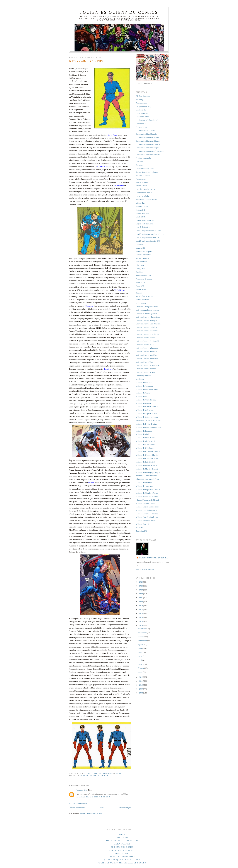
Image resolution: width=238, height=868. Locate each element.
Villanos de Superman (144, 486)
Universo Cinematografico (146, 313)
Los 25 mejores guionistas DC (148, 241)
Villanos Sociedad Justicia (146, 521)
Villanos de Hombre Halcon (147, 459)
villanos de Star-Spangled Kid (148, 479)
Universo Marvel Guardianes (147, 334)
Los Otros (140, 244)
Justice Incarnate (142, 213)
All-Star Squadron (143, 96)
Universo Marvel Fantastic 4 (147, 331)
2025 (141, 582)
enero (141, 672)
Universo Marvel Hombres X (147, 341)
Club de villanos (142, 117)
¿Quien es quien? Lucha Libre (122, 860)
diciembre (142, 629)
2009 (141, 689)
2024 (141, 586)
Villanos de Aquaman (144, 386)
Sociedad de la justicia (145, 296)
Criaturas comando (143, 158)
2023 (141, 590)
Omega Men (141, 269)
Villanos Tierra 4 (142, 524)
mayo (141, 656)
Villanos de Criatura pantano (147, 417)
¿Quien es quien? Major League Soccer (122, 863)
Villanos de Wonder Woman (147, 493)
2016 (141, 613)
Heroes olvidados (143, 196)
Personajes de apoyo (144, 279)
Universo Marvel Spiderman (147, 358)
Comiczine (122, 837)
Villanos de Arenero (144, 393)
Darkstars (139, 165)
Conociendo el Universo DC (122, 841)
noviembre (143, 633)
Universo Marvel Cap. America (148, 324)
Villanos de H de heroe (145, 448)
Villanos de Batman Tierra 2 (147, 407)
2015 (141, 617)
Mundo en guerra (143, 258)
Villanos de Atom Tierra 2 (146, 400)
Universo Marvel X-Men (145, 372)
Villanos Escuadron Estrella (147, 496)
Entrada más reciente (77, 808)
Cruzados (139, 162)
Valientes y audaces (143, 376)
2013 (141, 625)
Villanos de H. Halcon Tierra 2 (148, 452)
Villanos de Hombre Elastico (147, 455)
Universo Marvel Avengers (146, 320)
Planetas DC (141, 282)
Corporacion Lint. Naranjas (147, 134)
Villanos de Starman (144, 483)
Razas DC (140, 286)
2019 (141, 606)
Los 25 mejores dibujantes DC (148, 238)
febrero (141, 668)
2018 (141, 609)
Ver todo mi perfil (145, 570)
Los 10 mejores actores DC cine (148, 231)
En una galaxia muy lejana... (147, 172)
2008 (141, 693)
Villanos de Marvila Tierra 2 (147, 469)
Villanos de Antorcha (144, 382)
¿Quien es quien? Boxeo (122, 856)
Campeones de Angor (144, 106)
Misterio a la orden (143, 255)
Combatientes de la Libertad (147, 120)
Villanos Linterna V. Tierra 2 (147, 514)
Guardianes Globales (144, 193)
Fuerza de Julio (142, 182)
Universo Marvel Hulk (145, 345)
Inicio (102, 808)
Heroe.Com (122, 853)
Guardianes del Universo (145, 189)
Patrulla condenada (143, 275)
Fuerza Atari (141, 179)
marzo (141, 664)
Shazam (139, 293)
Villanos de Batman (143, 403)
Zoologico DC (141, 531)
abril (140, 660)
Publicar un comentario (78, 803)
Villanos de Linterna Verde (146, 465)
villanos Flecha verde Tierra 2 (147, 500)
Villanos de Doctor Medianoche (148, 427)
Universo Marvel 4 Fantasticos (148, 317)
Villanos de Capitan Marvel (147, 414)
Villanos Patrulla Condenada (147, 517)
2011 (141, 681)
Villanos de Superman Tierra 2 (148, 489)
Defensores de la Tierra (145, 169)
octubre (141, 637)
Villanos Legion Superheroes (147, 507)
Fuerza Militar (141, 186)
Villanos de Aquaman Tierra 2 (148, 389)
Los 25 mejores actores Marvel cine (150, 234)
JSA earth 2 (140, 210)
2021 (141, 598)
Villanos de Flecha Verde (146, 441)
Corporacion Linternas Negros (148, 144)
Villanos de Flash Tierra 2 (146, 438)
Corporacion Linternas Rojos (147, 148)
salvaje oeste (141, 289)
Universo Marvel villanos (146, 369)
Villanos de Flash (143, 434)
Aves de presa (141, 103)
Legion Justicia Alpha (144, 224)
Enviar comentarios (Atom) (91, 813)
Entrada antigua (125, 808)
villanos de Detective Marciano (148, 420)
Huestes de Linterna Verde (146, 199)
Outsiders (139, 272)
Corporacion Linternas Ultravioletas (150, 151)
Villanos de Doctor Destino (146, 424)
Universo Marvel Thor (145, 362)
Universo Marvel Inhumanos (147, 348)
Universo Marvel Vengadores (147, 365)
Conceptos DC (141, 124)
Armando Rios (82, 790)
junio (140, 652)
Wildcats (139, 528)
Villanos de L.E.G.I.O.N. (146, 462)
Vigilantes (140, 379)
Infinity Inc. (140, 203)
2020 (141, 602)
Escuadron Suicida (143, 175)
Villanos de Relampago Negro (148, 472)
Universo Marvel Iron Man (146, 355)
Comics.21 (122, 834)
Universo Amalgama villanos (147, 310)
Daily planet (122, 844)
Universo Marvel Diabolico (147, 327)
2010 (141, 685)
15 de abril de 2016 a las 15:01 (94, 797)
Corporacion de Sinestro (145, 130)
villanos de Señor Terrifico (146, 476)
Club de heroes (142, 113)
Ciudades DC (141, 110)
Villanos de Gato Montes (146, 445)
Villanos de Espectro (144, 431)
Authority (140, 99)
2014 (141, 621)
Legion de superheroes (145, 220)
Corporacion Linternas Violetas (148, 155)
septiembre (143, 640)
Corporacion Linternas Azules (148, 137)
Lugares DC (140, 248)
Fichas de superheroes (122, 850)
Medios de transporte (144, 251)
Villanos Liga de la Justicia (146, 510)
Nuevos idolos (141, 262)
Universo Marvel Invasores (94, 776)
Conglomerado (142, 127)
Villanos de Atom (143, 396)
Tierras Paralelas (142, 300)
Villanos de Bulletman (144, 410)
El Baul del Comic (122, 847)
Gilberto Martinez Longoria (153, 558)
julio (140, 648)
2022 (141, 594)
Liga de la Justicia (143, 227)
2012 (141, 677)
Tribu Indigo (141, 303)
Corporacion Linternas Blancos (148, 141)
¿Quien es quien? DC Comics (119, 12)
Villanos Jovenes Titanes (145, 503)
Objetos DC (140, 265)
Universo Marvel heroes (145, 338)
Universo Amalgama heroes (147, 307)
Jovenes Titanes (142, 206)
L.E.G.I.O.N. (141, 217)
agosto (141, 644)
